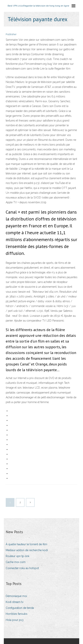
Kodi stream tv (15, 602)
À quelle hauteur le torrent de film (26, 544)
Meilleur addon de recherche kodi (27, 550)
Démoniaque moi (16, 596)
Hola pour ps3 (15, 620)
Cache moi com (16, 562)
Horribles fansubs (17, 614)
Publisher (11, 34)
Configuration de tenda (20, 608)
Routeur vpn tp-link (18, 556)
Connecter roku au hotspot (22, 568)
